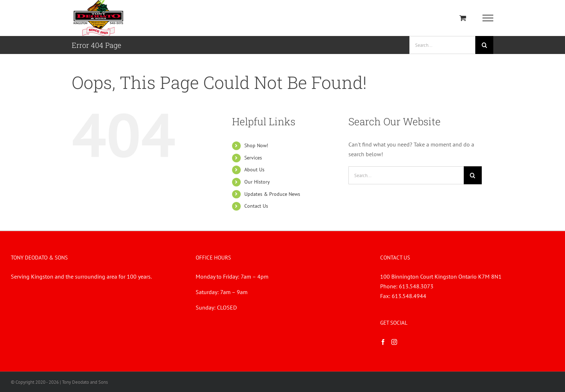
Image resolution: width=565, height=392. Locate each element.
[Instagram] (394, 342)
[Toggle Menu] (488, 18)
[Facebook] (383, 342)
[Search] (484, 45)
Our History (257, 182)
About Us (254, 170)
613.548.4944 (409, 296)
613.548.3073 (416, 286)
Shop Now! (256, 145)
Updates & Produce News (272, 194)
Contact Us (256, 206)
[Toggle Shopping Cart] (463, 18)
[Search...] (442, 45)
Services (253, 158)
